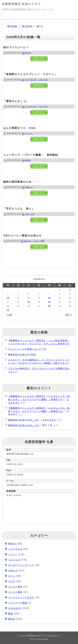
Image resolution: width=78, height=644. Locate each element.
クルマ (12, 581)
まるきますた (49, 420)
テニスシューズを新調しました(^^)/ (27, 349)
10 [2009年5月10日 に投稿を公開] (8, 298)
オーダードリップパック (21, 565)
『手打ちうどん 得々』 (19, 209)
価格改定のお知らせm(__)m (23, 420)
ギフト (12, 576)
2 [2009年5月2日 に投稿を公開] (70, 290)
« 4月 (9, 315)
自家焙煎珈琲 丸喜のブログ (21, 4)
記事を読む (39, 59)
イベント (29, 133)
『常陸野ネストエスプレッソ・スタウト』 (30, 74)
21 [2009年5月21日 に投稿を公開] (49, 302)
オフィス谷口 (43, 639)
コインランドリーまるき (21, 597)
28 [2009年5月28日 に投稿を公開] (49, 306)
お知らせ (29, 187)
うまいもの (43, 80)
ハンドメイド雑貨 (18, 603)
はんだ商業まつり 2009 (19, 128)
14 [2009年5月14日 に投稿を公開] (49, 298)
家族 (10, 614)
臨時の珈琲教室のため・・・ (22, 182)
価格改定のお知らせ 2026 (22, 354)
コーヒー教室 (39, 241)
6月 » (69, 315)
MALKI (28, 53)
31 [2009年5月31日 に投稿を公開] (8, 310)
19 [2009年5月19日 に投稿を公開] (29, 302)
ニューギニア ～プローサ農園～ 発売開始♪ (31, 155)
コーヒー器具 (15, 587)
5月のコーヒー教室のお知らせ (22, 236)
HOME (14, 26)
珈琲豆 (28, 160)
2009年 (29, 26)
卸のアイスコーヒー (16, 47)
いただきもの (31, 80)
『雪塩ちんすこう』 (16, 101)
